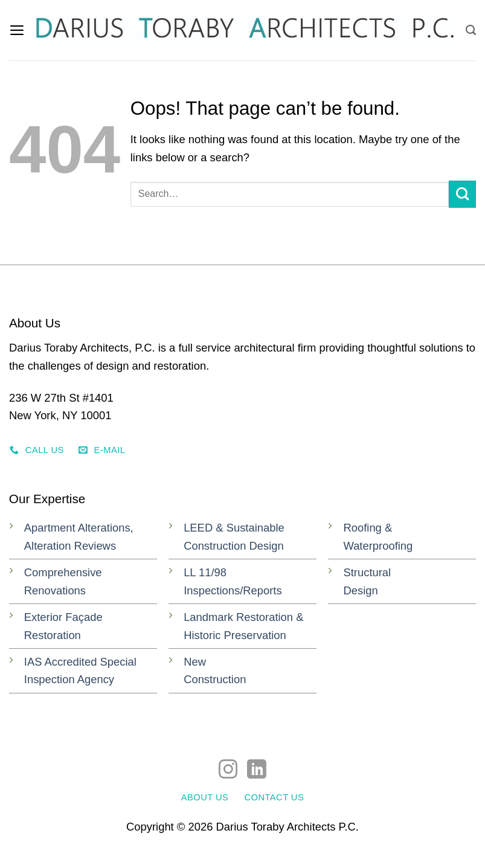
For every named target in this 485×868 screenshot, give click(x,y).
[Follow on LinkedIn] (257, 771)
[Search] (471, 30)
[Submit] (462, 194)
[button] (18, 30)
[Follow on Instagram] (228, 771)
